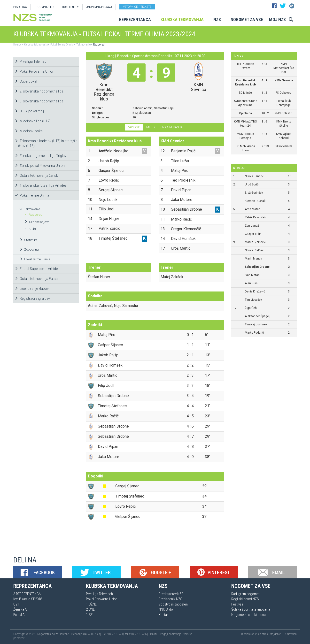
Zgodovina (29, 249)
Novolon (292, 634)
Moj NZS (277, 19)
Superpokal (26, 81)
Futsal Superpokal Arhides (37, 269)
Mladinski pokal (29, 131)
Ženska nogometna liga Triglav (40, 156)
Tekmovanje (83, 45)
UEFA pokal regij (29, 111)
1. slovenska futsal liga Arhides (41, 185)
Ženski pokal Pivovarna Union (40, 166)
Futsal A (19, 615)
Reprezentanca (135, 19)
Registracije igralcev (32, 299)
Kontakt (164, 615)
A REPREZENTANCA (27, 594)
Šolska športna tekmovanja (251, 609)
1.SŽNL (91, 604)
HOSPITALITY (70, 7)
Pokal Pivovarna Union (34, 71)
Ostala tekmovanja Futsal (36, 279)
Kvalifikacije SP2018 (28, 599)
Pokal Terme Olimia (62, 45)
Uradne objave (37, 222)
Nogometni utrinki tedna (248, 615)
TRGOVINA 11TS (44, 7)
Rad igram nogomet (245, 594)
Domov (17, 45)
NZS (217, 19)
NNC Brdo (166, 609)
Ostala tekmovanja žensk (36, 176)
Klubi (30, 229)
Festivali (237, 604)
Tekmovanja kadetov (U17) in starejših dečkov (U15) (46, 143)
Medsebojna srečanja (164, 127)
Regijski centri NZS (245, 599)
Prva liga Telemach (31, 61)
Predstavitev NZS (171, 594)
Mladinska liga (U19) (33, 121)
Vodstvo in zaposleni (174, 604)
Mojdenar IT (277, 634)
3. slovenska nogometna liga (39, 101)
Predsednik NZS (170, 599)
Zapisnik (134, 127)
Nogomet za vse (247, 19)
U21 (16, 604)
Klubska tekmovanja (182, 19)
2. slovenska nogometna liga (39, 91)
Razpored (99, 45)
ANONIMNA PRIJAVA (99, 7)
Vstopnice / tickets (137, 7)
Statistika (28, 240)
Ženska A (20, 609)
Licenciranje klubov (32, 289)
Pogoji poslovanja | (172, 634)
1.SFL (90, 615)
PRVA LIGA (20, 7)
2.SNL (90, 609)
